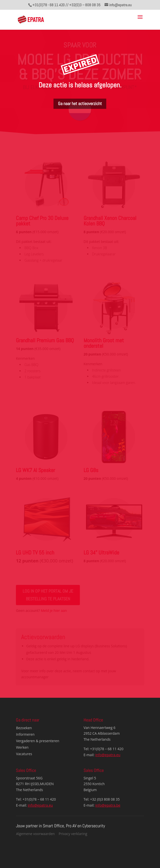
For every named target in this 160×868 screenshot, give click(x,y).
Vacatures (24, 754)
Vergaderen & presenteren (38, 741)
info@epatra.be (108, 805)
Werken (22, 747)
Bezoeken (24, 728)
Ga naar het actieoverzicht (80, 103)
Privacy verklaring (73, 834)
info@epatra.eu (108, 755)
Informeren (25, 734)
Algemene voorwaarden (35, 834)
